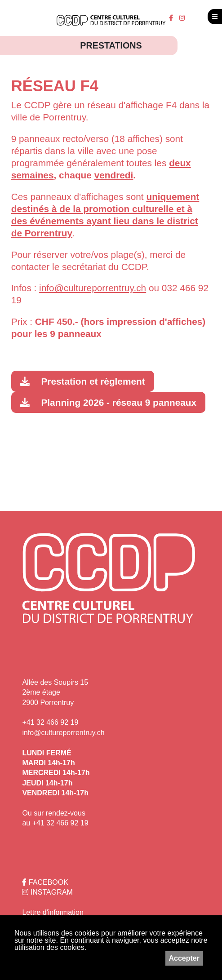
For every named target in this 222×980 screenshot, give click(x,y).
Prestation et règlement (93, 381)
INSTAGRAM (47, 892)
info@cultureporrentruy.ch (63, 733)
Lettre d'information (53, 912)
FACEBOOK (45, 882)
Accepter (184, 958)
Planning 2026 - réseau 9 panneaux (119, 402)
